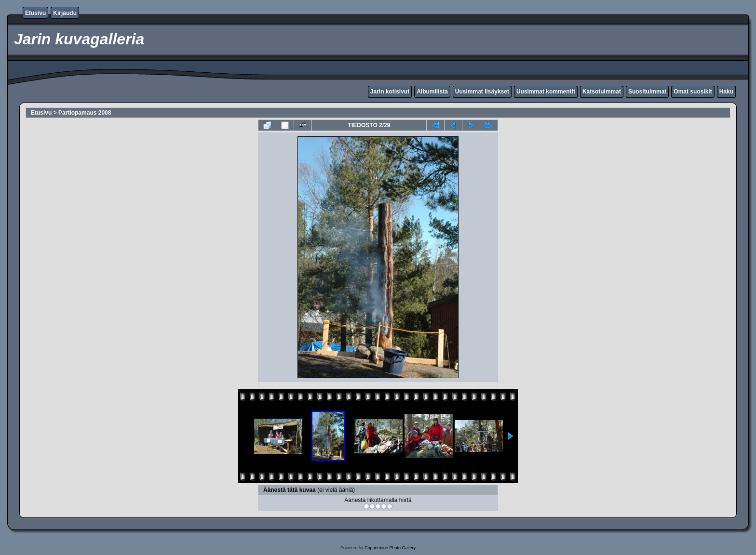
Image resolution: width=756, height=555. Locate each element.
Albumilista (432, 92)
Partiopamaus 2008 (85, 113)
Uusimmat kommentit (546, 92)
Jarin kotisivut (390, 92)
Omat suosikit (693, 92)
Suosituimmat (647, 92)
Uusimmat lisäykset (482, 92)
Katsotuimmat (602, 92)
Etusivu (35, 13)
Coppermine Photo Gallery (390, 548)
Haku (726, 92)
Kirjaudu (65, 13)
